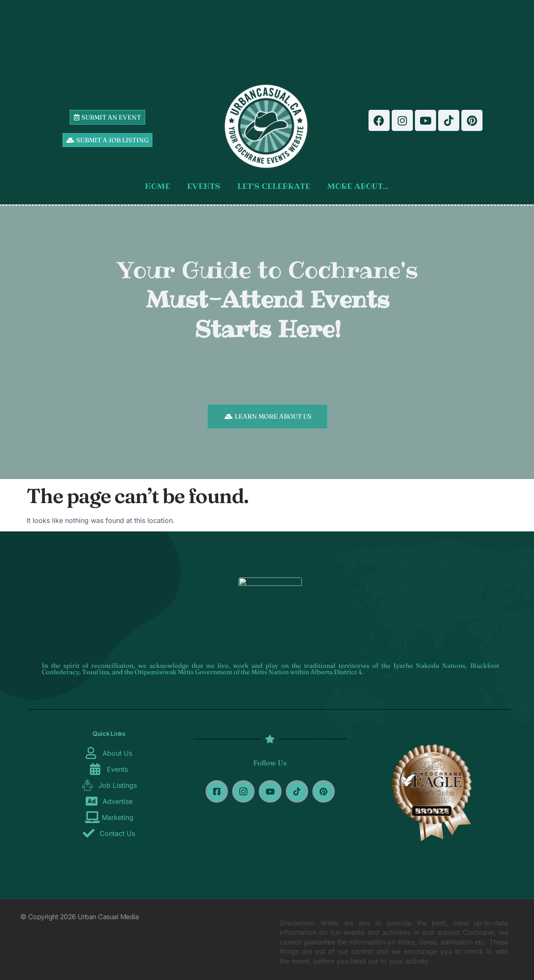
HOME (157, 186)
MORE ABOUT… (358, 186)
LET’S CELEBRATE (274, 186)
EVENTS (204, 186)
